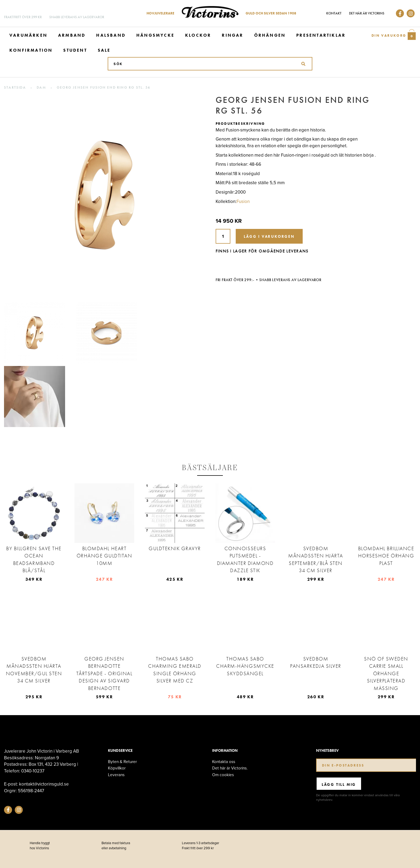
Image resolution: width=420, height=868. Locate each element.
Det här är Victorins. (230, 768)
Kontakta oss (224, 762)
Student (75, 50)
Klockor (198, 35)
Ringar (232, 35)
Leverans (116, 775)
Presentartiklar (321, 35)
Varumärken (28, 35)
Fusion (243, 201)
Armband (72, 35)
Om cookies (223, 775)
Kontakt (334, 13)
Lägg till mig (339, 784)
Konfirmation (31, 50)
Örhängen (270, 35)
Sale (104, 50)
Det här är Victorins (367, 13)
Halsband (111, 35)
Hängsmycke (155, 35)
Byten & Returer (122, 762)
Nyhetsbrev (327, 751)
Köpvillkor (117, 768)
